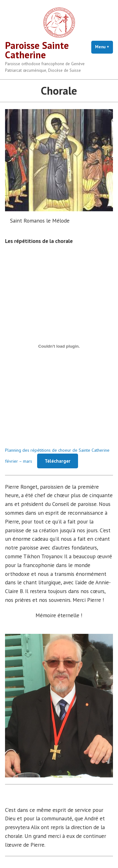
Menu (104, 47)
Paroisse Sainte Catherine (37, 50)
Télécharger (58, 461)
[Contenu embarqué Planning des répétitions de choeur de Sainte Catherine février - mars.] (59, 346)
